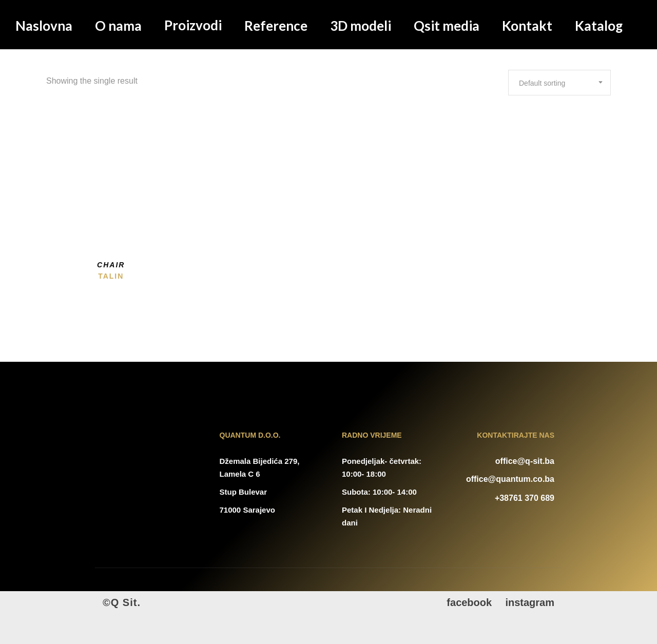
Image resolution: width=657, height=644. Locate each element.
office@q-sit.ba (525, 461)
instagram (530, 602)
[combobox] (559, 83)
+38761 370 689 (525, 498)
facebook (469, 602)
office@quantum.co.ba (510, 479)
